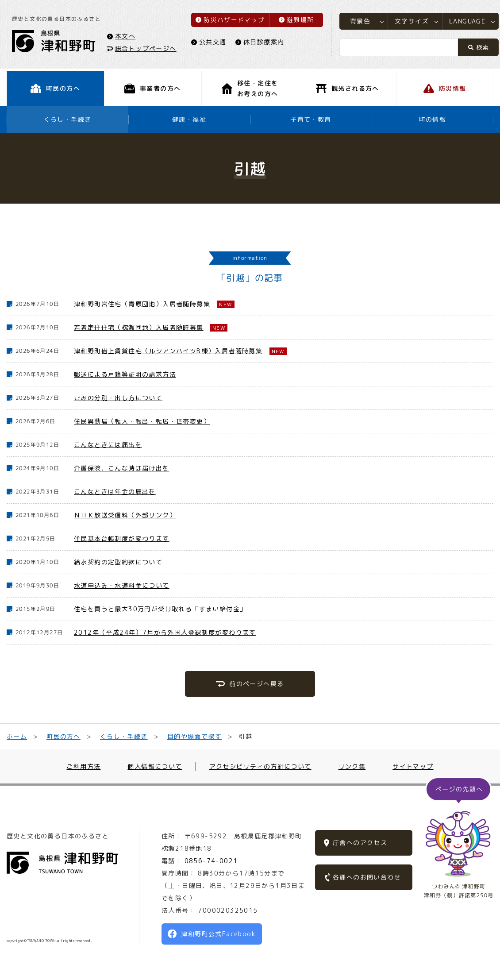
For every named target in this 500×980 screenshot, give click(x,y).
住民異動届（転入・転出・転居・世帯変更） (142, 421)
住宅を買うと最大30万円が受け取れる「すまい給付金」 (160, 609)
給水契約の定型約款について (118, 562)
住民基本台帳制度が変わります (122, 538)
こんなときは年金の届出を (115, 492)
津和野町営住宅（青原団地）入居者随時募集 (142, 304)
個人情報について (155, 766)
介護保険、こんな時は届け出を (122, 468)
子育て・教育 (311, 119)
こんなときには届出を (108, 445)
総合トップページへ (147, 49)
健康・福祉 (189, 119)
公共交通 (214, 43)
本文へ (127, 37)
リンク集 (352, 766)
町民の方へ (63, 736)
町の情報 (433, 119)
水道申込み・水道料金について (122, 585)
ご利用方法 (83, 766)
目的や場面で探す (194, 736)
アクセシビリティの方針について (260, 766)
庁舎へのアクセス (360, 843)
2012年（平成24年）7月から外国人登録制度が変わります (165, 632)
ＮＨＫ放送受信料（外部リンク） (125, 515)
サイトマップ (413, 766)
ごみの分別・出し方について (118, 398)
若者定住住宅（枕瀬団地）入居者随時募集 (139, 327)
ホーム (17, 736)
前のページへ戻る (256, 684)
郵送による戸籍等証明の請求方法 (125, 374)
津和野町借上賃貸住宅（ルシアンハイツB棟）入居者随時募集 (168, 351)
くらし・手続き (68, 119)
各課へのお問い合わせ (367, 877)
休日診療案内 (265, 43)
